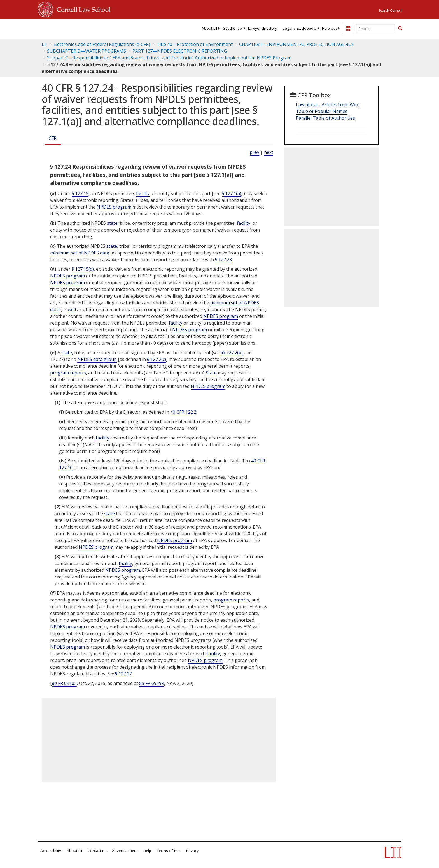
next (269, 152)
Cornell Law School (82, 9)
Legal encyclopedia (300, 28)
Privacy (192, 851)
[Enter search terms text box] (375, 29)
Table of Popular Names (322, 111)
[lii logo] (101, 28)
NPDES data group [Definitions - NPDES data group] (97, 359)
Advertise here (125, 851)
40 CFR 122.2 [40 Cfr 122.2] (183, 412)
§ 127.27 (123, 674)
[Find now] (400, 29)
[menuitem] (209, 28)
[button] (400, 28)
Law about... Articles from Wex (327, 105)
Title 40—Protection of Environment (195, 44)
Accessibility (51, 851)
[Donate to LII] (348, 28)
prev (254, 152)
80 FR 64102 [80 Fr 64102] (64, 683)
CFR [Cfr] (53, 138)
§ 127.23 (223, 260)
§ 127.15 (80, 193)
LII (44, 44)
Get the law (233, 28)
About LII (209, 28)
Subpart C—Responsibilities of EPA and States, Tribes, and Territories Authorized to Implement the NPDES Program (169, 58)
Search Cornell (390, 11)
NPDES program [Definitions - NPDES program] (114, 207)
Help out (329, 28)
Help (147, 851)
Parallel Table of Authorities (325, 118)
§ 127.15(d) (83, 269)
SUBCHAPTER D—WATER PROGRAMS (87, 51)
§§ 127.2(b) (232, 353)
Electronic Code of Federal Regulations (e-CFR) (102, 44)
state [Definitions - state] (112, 223)
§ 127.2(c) (157, 359)
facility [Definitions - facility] (143, 193)
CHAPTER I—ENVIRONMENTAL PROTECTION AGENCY (296, 44)
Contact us (97, 851)
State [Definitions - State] (211, 373)
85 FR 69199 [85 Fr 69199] (152, 683)
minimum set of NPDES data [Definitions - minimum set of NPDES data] (80, 253)
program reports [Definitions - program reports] (68, 373)
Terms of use (169, 851)
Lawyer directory (263, 28)
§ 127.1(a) (232, 193)
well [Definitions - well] (72, 309)
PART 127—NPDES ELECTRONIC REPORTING (180, 51)
